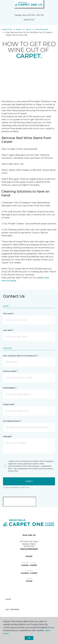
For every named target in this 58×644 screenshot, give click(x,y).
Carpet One (7, 29)
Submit (29, 481)
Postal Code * (9, 404)
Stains (28, 29)
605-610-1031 (29, 20)
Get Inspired (12, 609)
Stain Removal (42, 29)
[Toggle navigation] (4, 5)
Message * (8, 436)
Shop (8, 599)
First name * (8, 314)
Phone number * (10, 371)
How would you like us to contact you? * (20, 356)
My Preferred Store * (12, 421)
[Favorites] (51, 5)
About (19, 29)
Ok (29, 638)
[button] (48, 5)
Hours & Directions (29, 549)
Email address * (10, 388)
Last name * (8, 330)
